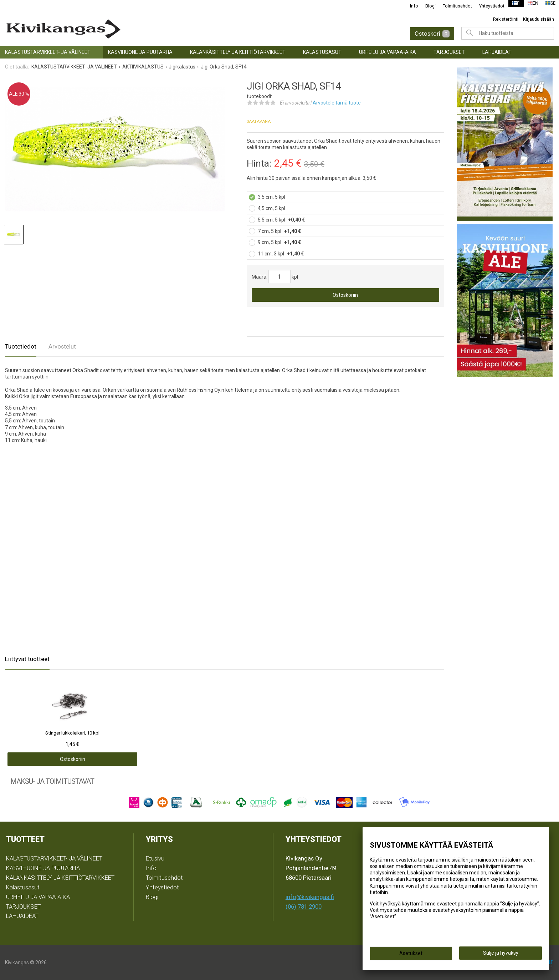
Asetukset (411, 956)
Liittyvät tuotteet (27, 659)
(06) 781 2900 (304, 907)
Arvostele (337, 103)
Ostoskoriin (345, 295)
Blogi (426, 6)
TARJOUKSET (449, 52)
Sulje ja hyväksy (501, 955)
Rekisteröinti (506, 19)
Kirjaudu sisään (539, 19)
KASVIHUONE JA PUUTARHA (140, 52)
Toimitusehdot (453, 6)
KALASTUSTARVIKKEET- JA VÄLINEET (48, 52)
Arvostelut (62, 346)
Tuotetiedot (21, 346)
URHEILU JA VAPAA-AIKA (388, 52)
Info (409, 6)
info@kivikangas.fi (310, 897)
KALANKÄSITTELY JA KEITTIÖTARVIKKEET (238, 52)
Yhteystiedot (487, 6)
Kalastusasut (322, 52)
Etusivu (155, 858)
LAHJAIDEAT (497, 52)
